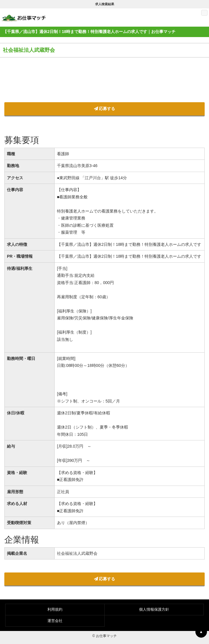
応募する (105, 109)
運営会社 (55, 621)
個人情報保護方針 (154, 609)
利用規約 (55, 609)
